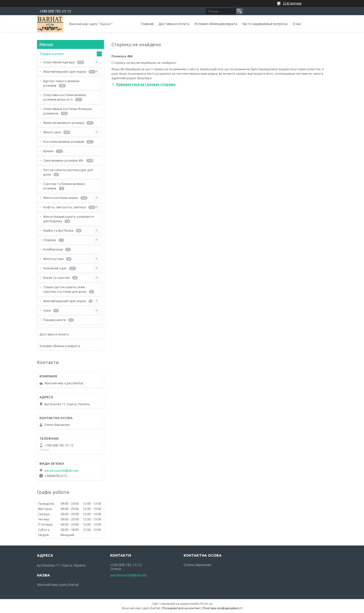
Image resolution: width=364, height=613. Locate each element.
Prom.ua (206, 604)
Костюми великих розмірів (64, 142)
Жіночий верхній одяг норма (65, 72)
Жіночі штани (53, 259)
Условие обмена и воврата (60, 346)
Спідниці (50, 240)
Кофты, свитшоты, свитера (65, 207)
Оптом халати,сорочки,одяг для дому (68, 172)
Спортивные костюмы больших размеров (68, 111)
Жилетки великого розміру (64, 123)
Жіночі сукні (52, 132)
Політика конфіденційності (223, 608)
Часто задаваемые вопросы (265, 24)
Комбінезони (53, 249)
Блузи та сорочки (56, 278)
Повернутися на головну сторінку (146, 84)
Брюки (48, 151)
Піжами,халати (54, 320)
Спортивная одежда (59, 62)
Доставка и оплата (174, 24)
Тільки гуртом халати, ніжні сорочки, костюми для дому (65, 289)
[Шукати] (239, 11)
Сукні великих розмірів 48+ (64, 160)
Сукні (47, 310)
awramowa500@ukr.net (61, 470)
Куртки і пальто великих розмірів (61, 83)
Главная (147, 24)
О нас (297, 24)
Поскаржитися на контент (182, 608)
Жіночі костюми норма (61, 198)
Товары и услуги (52, 54)
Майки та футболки (58, 230)
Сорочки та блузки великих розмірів (64, 186)
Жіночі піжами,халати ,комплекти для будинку (68, 219)
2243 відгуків (292, 3)
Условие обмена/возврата (216, 24)
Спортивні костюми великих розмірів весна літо (65, 97)
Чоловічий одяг (55, 268)
